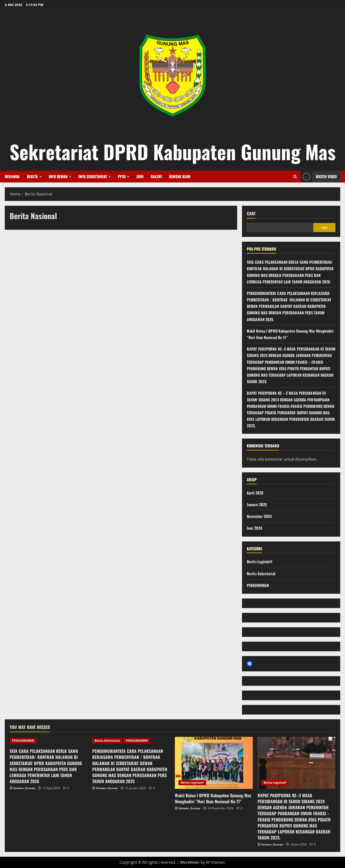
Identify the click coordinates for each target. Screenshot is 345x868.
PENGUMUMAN (258, 585)
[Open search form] (295, 177)
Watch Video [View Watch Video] (319, 177)
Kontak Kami (180, 176)
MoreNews (190, 862)
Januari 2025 (257, 504)
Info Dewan (58, 176)
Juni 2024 (254, 528)
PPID (122, 176)
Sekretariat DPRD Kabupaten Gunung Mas (173, 152)
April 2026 (255, 493)
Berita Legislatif (259, 562)
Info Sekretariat (93, 176)
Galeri (156, 176)
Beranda (12, 176)
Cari (251, 214)
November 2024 (259, 516)
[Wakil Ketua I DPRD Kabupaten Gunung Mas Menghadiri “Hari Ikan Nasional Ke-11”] (214, 763)
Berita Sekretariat (261, 574)
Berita (32, 176)
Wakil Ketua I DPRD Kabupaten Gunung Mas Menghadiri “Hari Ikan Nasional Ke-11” (213, 798)
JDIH (140, 176)
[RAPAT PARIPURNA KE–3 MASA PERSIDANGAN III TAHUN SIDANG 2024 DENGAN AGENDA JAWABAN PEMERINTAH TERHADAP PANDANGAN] (296, 763)
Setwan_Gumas (24, 788)
